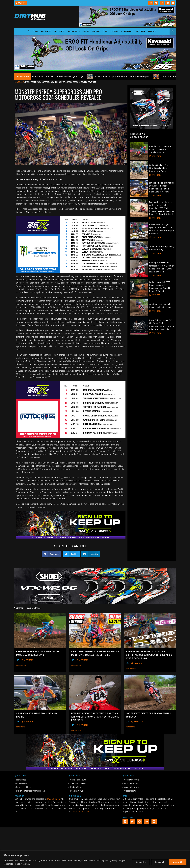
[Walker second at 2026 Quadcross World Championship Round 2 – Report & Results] (139, 288)
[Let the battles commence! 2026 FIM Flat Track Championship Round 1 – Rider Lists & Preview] (139, 189)
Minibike (96, 31)
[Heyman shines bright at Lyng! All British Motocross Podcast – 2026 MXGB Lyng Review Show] (139, 230)
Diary (35, 31)
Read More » (25, 665)
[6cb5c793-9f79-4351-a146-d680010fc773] (152, 128)
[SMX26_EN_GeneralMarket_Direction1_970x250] (71, 538)
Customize (141, 862)
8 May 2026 (155, 156)
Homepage (19, 82)
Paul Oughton (54, 799)
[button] (51, 554)
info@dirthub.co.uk (80, 812)
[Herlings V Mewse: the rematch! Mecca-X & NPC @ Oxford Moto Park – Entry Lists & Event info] (139, 269)
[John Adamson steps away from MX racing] (139, 250)
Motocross (46, 31)
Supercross (60, 31)
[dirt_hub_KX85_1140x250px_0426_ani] (127, 26)
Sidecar (115, 31)
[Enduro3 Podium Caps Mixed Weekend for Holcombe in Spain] (139, 170)
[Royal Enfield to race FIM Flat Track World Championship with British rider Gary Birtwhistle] (139, 326)
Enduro (86, 31)
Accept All (178, 862)
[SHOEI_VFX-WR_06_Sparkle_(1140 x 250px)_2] (95, 603)
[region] (95, 860)
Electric (152, 31)
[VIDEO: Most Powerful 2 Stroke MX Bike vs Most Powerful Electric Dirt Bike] (95, 630)
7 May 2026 (155, 237)
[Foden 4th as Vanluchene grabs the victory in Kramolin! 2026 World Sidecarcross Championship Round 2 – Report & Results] (139, 208)
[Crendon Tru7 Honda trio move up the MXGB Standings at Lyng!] (139, 151)
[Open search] (173, 31)
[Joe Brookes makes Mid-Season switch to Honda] (139, 307)
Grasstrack (127, 31)
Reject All (160, 862)
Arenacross (74, 31)
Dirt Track (140, 31)
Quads (106, 31)
